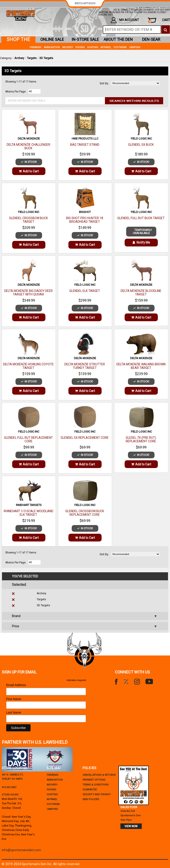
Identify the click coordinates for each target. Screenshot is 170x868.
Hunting (93, 47)
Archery (19, 58)
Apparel (106, 47)
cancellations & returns (99, 775)
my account (125, 20)
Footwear (120, 47)
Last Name (14, 713)
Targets (32, 58)
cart (159, 21)
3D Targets (46, 58)
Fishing (80, 47)
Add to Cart (29, 171)
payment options (94, 780)
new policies (91, 799)
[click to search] (165, 30)
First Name (14, 699)
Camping (135, 47)
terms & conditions (96, 785)
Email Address (17, 685)
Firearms (36, 47)
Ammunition (52, 47)
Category (6, 58)
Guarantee (90, 790)
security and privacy (97, 794)
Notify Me (141, 242)
